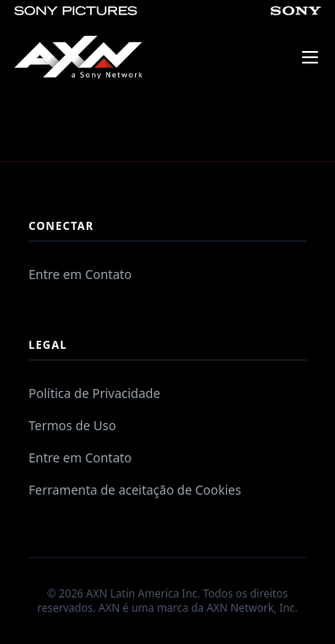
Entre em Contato (80, 274)
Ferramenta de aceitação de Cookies (135, 490)
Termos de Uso (72, 425)
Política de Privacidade (94, 393)
